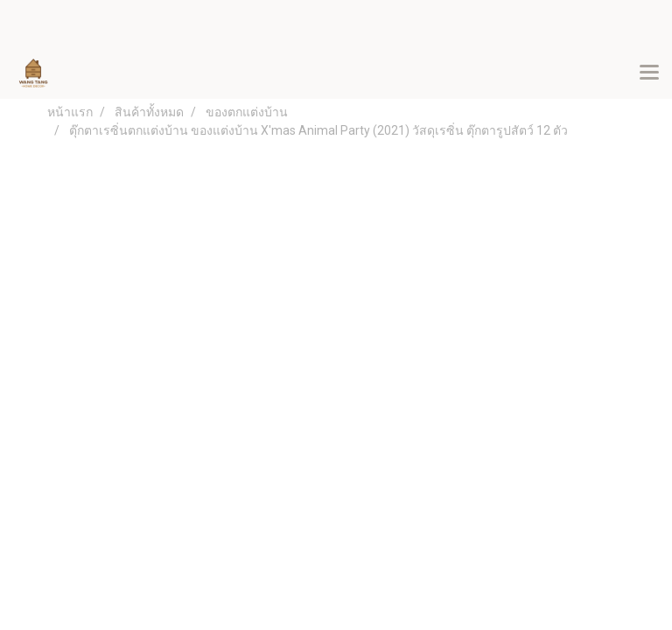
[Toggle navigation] (649, 73)
